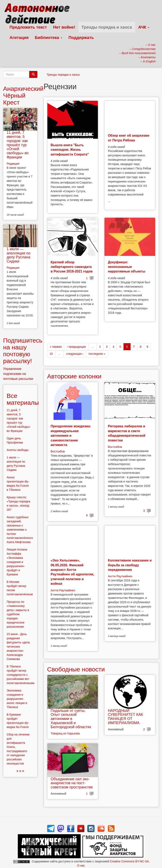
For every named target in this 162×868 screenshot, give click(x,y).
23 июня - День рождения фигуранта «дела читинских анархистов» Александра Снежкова (18, 647)
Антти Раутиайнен (63, 590)
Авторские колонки (74, 376)
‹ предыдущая (76, 347)
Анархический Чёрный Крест (23, 95)
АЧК (144, 27)
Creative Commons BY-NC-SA (129, 861)
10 (51, 354)
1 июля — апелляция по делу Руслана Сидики (19, 255)
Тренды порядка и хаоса (107, 27)
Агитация (19, 38)
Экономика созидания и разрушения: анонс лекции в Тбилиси (17, 699)
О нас (81, 866)
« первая (56, 347)
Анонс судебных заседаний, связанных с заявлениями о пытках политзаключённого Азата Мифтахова (20, 530)
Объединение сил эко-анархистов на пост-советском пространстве (72, 783)
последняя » (97, 354)
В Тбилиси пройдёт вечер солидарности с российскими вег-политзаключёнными (20, 675)
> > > (20, 771)
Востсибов (58, 451)
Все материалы (23, 399)
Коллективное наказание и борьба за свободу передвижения (130, 565)
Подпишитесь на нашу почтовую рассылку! (23, 351)
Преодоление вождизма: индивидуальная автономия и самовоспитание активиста (71, 436)
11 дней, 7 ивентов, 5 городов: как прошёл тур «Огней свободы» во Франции (18, 145)
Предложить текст (28, 27)
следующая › (75, 354)
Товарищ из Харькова (65, 733)
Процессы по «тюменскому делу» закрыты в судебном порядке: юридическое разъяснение (18, 614)
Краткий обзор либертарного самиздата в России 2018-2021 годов (72, 267)
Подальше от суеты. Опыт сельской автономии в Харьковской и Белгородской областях (71, 719)
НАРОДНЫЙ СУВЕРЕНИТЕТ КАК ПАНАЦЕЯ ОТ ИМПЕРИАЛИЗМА (125, 717)
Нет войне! (64, 27)
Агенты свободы (18, 450)
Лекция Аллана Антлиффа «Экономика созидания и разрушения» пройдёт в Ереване (17, 562)
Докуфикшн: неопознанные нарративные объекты (127, 267)
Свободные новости (76, 669)
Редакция (13, 164)
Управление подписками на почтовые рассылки (18, 374)
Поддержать (81, 38)
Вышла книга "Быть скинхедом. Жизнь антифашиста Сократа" (70, 150)
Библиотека (49, 38)
